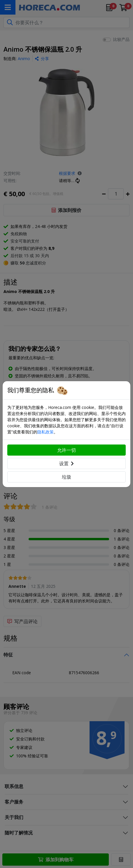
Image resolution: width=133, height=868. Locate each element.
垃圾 (66, 477)
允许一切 (66, 450)
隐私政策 (45, 432)
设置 (66, 463)
